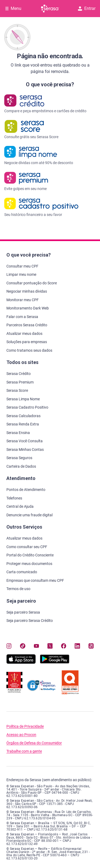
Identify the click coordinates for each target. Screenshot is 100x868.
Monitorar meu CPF (23, 300)
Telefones (14, 498)
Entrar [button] (87, 8)
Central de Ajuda (20, 506)
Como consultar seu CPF (27, 547)
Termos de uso (18, 589)
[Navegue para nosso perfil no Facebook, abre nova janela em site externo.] (64, 646)
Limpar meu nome (21, 274)
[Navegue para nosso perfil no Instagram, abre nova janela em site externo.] (9, 646)
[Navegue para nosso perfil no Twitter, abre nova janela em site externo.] (50, 646)
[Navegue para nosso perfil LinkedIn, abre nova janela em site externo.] (77, 646)
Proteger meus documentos (29, 564)
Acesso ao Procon (21, 735)
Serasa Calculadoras (23, 416)
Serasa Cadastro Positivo (27, 407)
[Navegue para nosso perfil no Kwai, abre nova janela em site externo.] (91, 646)
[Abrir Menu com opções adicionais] (13, 9)
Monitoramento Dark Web (28, 308)
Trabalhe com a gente (24, 751)
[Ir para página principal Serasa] (50, 9)
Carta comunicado (22, 572)
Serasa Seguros (19, 458)
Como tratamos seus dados (29, 350)
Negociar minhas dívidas (27, 291)
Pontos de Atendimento (26, 490)
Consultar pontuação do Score (32, 283)
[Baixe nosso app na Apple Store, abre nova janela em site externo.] (21, 662)
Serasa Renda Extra (23, 424)
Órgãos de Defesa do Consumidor (34, 743)
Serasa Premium (20, 382)
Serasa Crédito (19, 374)
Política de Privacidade (25, 726)
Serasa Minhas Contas (25, 449)
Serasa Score (17, 390)
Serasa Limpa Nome (23, 399)
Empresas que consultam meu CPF (35, 580)
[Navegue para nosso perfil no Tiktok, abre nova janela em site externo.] (23, 646)
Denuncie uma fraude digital (29, 515)
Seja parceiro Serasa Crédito (30, 621)
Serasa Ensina (18, 433)
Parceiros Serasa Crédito (27, 325)
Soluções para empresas (27, 342)
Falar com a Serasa (22, 317)
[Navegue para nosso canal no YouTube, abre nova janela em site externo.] (36, 646)
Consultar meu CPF (22, 266)
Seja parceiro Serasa (23, 612)
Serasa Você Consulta (25, 441)
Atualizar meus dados (24, 334)
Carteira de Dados (21, 466)
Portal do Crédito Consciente (30, 555)
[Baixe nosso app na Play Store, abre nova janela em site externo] (55, 662)
